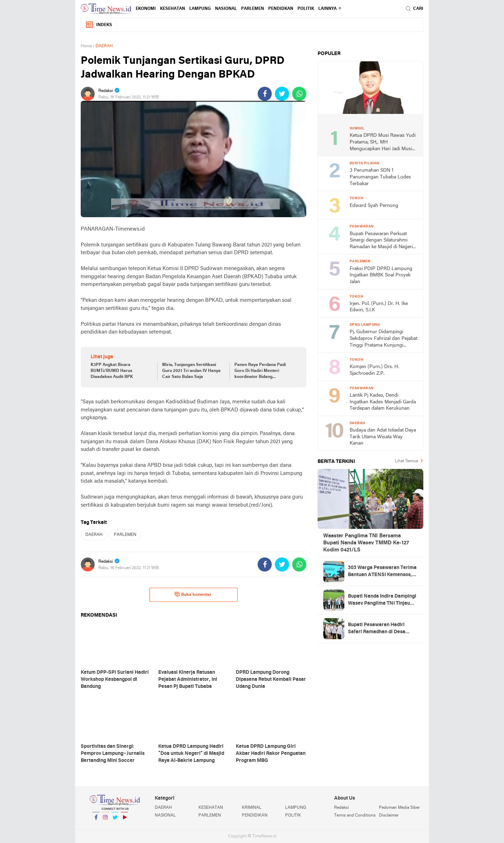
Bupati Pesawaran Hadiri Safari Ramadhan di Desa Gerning (377, 629)
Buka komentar (193, 594)
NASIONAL (226, 9)
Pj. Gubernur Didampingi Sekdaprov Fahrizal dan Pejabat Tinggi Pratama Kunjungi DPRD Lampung (383, 339)
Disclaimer (389, 815)
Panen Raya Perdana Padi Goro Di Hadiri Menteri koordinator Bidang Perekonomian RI (260, 371)
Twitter (115, 820)
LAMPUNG (200, 9)
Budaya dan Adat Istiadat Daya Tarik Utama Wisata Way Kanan (383, 437)
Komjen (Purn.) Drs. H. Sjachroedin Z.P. (374, 370)
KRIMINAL (252, 808)
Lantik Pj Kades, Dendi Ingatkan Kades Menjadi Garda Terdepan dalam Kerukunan (383, 402)
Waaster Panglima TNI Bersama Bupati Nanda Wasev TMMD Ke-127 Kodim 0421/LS (366, 543)
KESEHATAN (173, 9)
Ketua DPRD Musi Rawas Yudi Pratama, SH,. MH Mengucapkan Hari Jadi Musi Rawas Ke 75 (383, 143)
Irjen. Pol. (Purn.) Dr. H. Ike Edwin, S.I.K (379, 307)
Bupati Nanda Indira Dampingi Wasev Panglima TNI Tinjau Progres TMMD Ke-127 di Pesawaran (382, 600)
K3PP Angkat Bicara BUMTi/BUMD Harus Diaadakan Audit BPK (112, 371)
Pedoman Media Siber (399, 808)
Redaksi (342, 808)
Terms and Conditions (355, 815)
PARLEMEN (253, 9)
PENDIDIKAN (255, 815)
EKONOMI (146, 9)
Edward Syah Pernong (374, 206)
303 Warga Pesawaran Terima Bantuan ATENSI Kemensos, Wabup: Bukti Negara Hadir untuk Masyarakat (382, 572)
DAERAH (94, 535)
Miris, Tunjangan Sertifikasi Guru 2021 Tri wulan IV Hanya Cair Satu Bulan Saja (191, 371)
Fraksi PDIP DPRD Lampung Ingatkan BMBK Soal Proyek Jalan (381, 275)
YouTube (124, 820)
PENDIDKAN (281, 9)
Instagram (105, 820)
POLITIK (306, 9)
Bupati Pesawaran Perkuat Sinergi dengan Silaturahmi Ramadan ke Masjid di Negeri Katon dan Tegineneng (381, 241)
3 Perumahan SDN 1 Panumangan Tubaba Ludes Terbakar (380, 177)
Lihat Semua (406, 461)
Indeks (99, 25)
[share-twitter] (282, 94)
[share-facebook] (265, 94)
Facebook (96, 820)
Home (86, 46)
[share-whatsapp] (299, 94)
